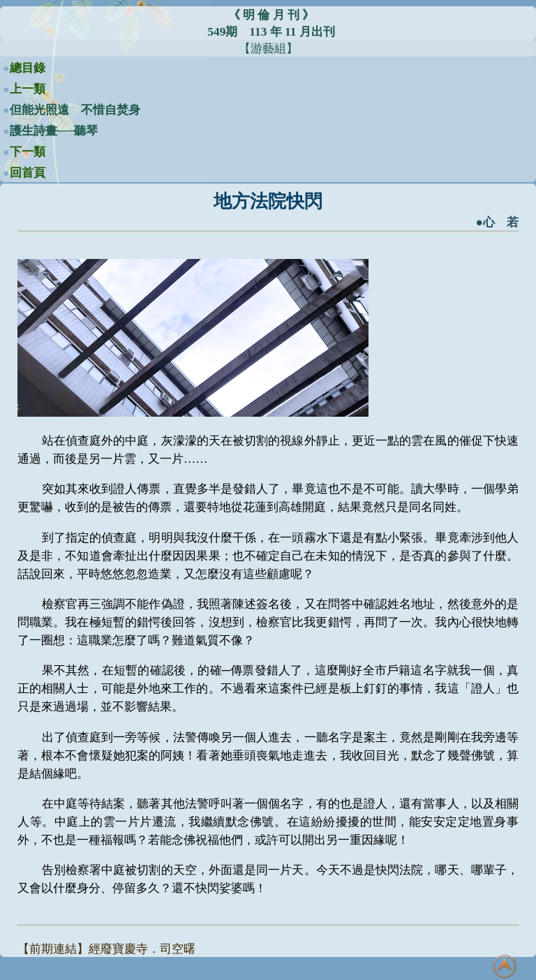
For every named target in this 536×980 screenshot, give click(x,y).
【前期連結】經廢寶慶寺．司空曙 (106, 949)
